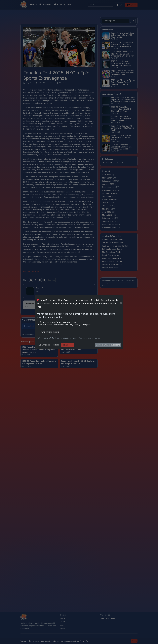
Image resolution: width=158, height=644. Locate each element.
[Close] (121, 303)
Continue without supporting (108, 345)
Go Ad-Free (68, 345)
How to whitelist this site (49, 332)
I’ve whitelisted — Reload (48, 345)
